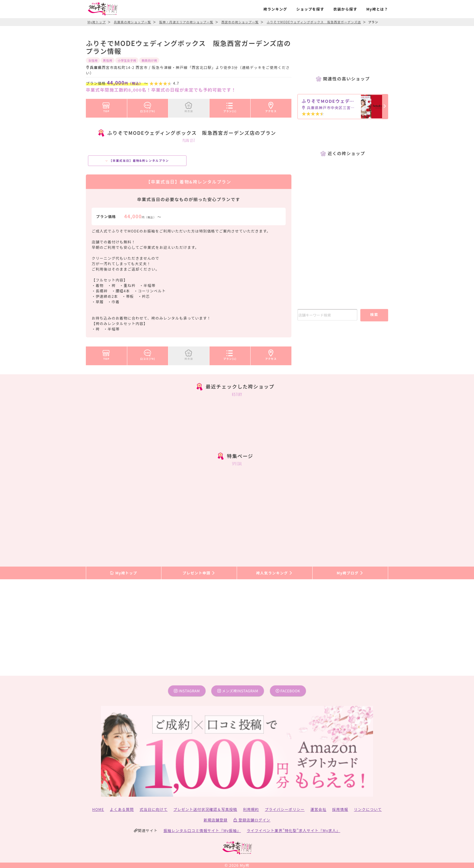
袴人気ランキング (274, 573)
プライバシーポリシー (285, 809)
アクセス (271, 106)
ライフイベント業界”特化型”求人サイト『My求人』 (293, 830)
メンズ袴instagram (238, 691)
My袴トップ (123, 573)
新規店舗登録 (215, 820)
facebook (288, 691)
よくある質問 (122, 809)
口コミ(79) (148, 106)
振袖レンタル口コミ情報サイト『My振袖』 (202, 830)
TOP (106, 106)
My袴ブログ (350, 573)
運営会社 (318, 809)
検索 (374, 314)
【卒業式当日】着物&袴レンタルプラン (137, 161)
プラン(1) (230, 106)
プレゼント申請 (199, 573)
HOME (98, 809)
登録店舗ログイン (252, 820)
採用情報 (340, 809)
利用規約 (251, 809)
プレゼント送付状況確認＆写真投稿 (205, 809)
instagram (187, 691)
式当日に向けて (154, 809)
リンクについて (368, 809)
